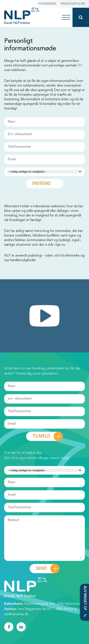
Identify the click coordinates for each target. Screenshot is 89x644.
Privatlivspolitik (73, 4)
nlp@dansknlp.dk (16, 614)
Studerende (47, 4)
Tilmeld (41, 436)
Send (41, 569)
